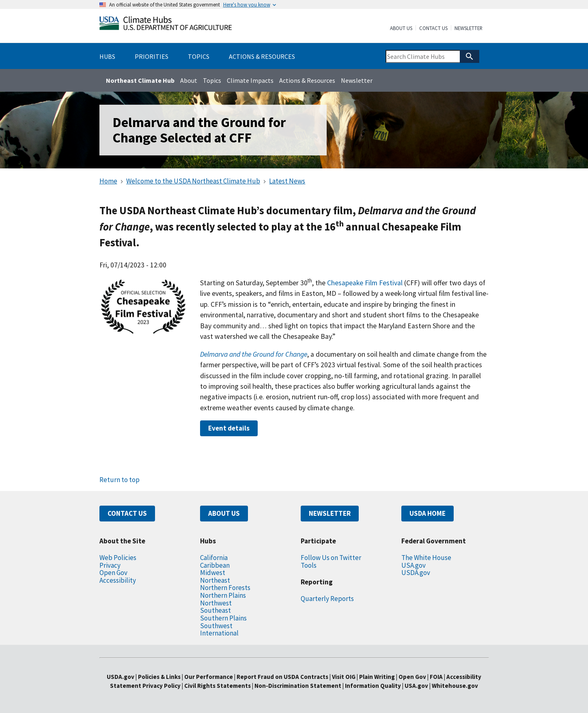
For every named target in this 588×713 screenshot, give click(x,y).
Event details (229, 428)
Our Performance (209, 677)
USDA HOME (428, 513)
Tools (309, 565)
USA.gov (414, 565)
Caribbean (215, 565)
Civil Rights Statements (218, 686)
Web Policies (118, 558)
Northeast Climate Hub (140, 80)
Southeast (215, 610)
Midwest (213, 573)
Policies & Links (159, 677)
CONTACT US (127, 513)
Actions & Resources (307, 80)
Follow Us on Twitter (331, 558)
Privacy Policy (162, 686)
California (214, 558)
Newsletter (468, 28)
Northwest (216, 603)
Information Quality (373, 686)
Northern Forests (225, 588)
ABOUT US (224, 513)
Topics (212, 80)
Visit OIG (344, 677)
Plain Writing (378, 677)
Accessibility (118, 580)
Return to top (120, 480)
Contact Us (433, 28)
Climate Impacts (250, 80)
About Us (401, 28)
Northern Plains (223, 595)
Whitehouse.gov (455, 686)
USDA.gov (416, 573)
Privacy (110, 565)
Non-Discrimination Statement (298, 686)
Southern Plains (223, 618)
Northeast (215, 580)
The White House (426, 558)
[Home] (166, 25)
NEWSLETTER (330, 513)
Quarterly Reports (327, 599)
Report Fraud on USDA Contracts (282, 677)
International (219, 633)
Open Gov (113, 573)
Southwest (216, 626)
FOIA (436, 677)
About (189, 80)
